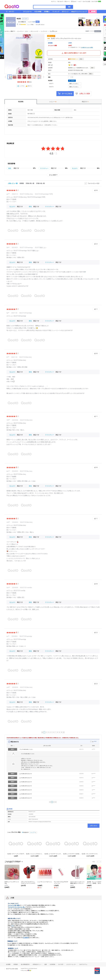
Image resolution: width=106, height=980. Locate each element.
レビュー (53, 102)
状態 (12, 746)
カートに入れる (65, 94)
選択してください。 (75, 84)
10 (61, 732)
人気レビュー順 (13, 183)
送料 (51, 65)
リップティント (53, 31)
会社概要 (8, 964)
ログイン (54, 1)
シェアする (22, 86)
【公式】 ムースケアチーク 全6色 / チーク (72, 854)
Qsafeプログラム (83, 964)
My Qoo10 (60, 1)
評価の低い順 (40, 183)
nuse (49, 39)
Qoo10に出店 (86, 1)
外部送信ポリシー (37, 964)
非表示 (95, 741)
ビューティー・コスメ (23, 31)
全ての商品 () (22, 22)
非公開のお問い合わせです (26, 774)
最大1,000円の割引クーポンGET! (74, 53)
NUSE (19, 19)
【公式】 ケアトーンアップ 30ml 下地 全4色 (16, 854)
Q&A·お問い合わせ (40, 25)
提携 (46, 964)
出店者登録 (52, 964)
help (34, 114)
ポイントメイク (34, 31)
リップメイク (44, 31)
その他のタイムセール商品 (87, 47)
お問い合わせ (94, 826)
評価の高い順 (30, 183)
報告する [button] (30, 86)
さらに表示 (53, 175)
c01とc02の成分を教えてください (26, 749)
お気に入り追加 (83, 94)
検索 (69, 7)
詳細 (81, 59)
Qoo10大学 (95, 1)
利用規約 (16, 964)
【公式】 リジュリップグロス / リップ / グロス (34, 854)
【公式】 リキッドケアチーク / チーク (90, 854)
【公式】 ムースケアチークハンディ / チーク (53, 854)
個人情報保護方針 (25, 964)
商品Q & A (85, 102)
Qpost (75, 1)
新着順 (22, 183)
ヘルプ (80, 1)
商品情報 (21, 102)
